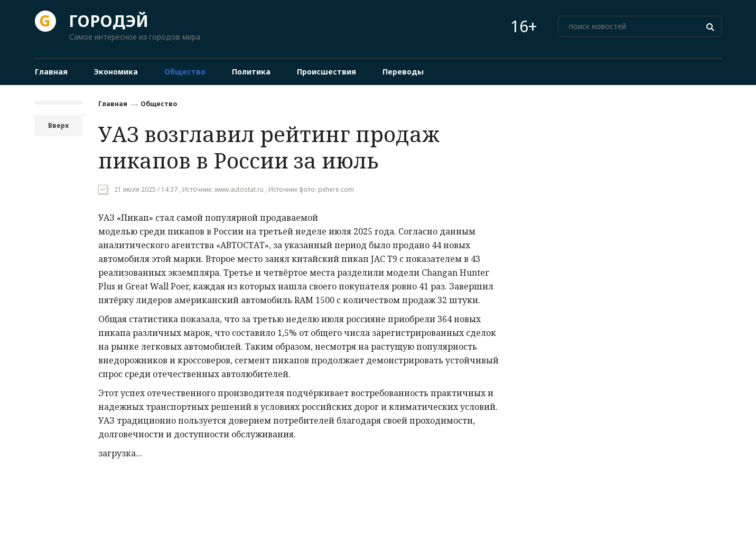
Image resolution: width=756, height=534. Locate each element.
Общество (159, 104)
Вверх (58, 125)
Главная (113, 104)
